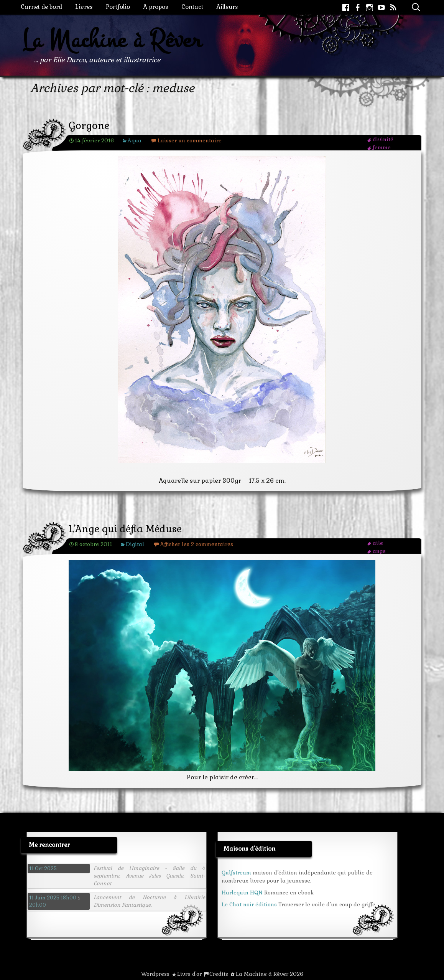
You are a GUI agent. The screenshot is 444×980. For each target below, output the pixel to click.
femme (382, 147)
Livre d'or (189, 974)
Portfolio (118, 7)
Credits (219, 974)
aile (378, 543)
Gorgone (89, 126)
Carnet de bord (41, 7)
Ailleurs (227, 7)
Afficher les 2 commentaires (197, 544)
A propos (156, 7)
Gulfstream (236, 873)
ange (379, 551)
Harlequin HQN (242, 893)
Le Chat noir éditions (249, 904)
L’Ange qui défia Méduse (125, 529)
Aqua (135, 140)
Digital (135, 544)
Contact (192, 7)
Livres (84, 7)
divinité (383, 139)
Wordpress (155, 974)
